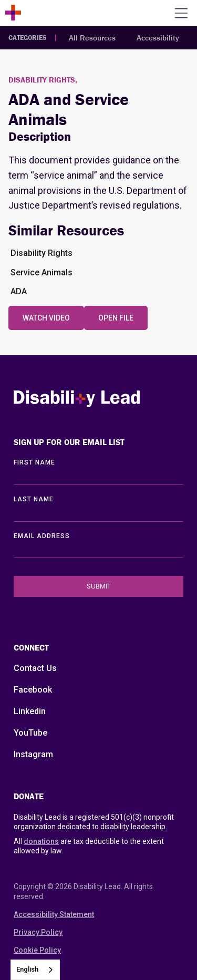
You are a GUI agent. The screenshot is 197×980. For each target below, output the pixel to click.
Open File (116, 318)
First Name (34, 462)
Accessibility (158, 38)
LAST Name (34, 499)
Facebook (33, 690)
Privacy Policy (38, 932)
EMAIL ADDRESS (42, 536)
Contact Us (35, 668)
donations (41, 841)
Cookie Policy (37, 950)
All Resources (92, 38)
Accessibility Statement (54, 914)
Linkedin (30, 711)
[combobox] (35, 970)
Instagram (33, 754)
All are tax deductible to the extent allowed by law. (89, 846)
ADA (19, 291)
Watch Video (46, 318)
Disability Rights (42, 253)
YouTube (30, 733)
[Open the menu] (181, 13)
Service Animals (42, 272)
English (27, 969)
